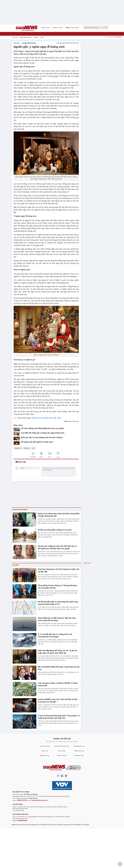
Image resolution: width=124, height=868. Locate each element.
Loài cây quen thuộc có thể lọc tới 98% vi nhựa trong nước (58, 684)
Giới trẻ (15, 37)
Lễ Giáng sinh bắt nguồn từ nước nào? (34, 441)
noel (33, 448)
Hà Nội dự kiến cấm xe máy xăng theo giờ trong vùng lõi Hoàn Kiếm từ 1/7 (58, 603)
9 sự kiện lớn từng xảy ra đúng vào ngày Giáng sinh (39, 433)
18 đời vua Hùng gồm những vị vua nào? (53, 530)
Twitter (41, 457)
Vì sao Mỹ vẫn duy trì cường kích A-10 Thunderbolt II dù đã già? (59, 635)
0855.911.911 (21, 800)
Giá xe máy (62, 751)
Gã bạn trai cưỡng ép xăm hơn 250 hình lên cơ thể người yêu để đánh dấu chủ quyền (57, 547)
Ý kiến (42, 37)
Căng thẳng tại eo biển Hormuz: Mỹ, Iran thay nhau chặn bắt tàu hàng (57, 619)
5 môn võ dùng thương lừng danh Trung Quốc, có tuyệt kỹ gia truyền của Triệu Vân (59, 716)
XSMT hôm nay (62, 755)
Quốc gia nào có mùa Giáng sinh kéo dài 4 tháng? (38, 437)
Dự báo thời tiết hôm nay (62, 746)
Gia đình (36, 37)
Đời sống (17, 43)
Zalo (50, 457)
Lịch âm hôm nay (45, 746)
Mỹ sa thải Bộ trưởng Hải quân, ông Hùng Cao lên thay (58, 666)
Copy (58, 457)
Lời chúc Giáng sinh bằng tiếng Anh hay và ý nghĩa (39, 428)
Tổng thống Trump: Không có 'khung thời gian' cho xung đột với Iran (57, 586)
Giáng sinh (18, 448)
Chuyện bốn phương (25, 37)
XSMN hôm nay (79, 751)
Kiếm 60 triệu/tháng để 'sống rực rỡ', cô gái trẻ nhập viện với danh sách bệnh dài (57, 651)
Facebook (33, 457)
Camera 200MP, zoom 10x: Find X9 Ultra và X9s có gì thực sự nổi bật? (58, 700)
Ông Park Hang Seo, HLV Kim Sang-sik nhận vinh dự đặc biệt (58, 570)
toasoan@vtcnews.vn (37, 800)
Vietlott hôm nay (79, 755)
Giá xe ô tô (45, 751)
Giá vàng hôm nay (79, 746)
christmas (27, 448)
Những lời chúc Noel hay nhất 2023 (45, 418)
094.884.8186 (21, 820)
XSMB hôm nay (45, 755)
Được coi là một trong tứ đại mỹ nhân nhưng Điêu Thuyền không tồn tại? (57, 514)
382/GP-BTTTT (32, 797)
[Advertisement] (98, 71)
